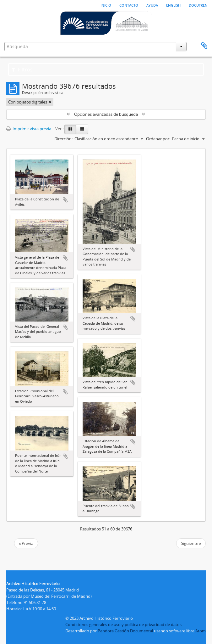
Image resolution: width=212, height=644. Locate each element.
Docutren (198, 5)
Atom (201, 631)
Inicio (106, 5)
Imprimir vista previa (29, 129)
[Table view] (82, 129)
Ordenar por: (158, 139)
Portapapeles (204, 46)
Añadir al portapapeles (65, 200)
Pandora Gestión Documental (125, 631)
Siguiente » (191, 543)
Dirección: (63, 139)
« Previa (26, 543)
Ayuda (152, 5)
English (173, 5)
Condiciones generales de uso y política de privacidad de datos (123, 624)
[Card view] (70, 129)
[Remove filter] (50, 102)
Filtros (22, 70)
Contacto (129, 5)
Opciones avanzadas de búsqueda (106, 114)
